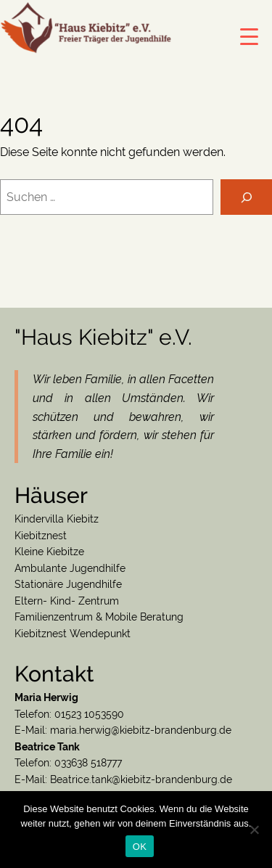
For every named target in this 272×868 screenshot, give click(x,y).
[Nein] (254, 830)
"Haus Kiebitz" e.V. (103, 337)
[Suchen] (246, 197)
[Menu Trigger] (249, 36)
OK (140, 847)
